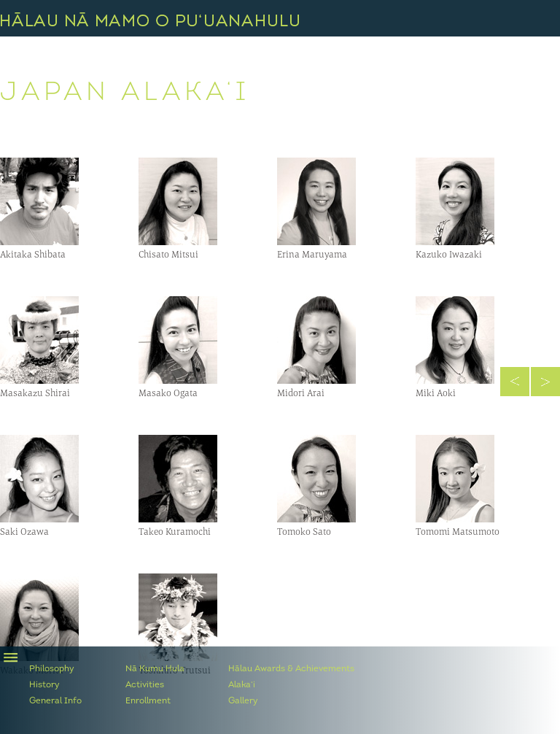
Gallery (243, 701)
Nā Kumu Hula (155, 669)
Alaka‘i (242, 685)
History (44, 685)
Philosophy (52, 669)
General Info (55, 701)
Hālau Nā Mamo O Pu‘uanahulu (150, 19)
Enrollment (148, 701)
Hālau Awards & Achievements (291, 669)
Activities (145, 685)
